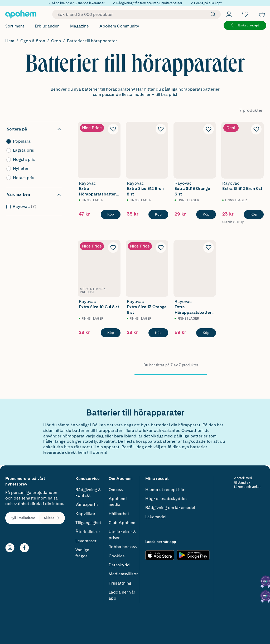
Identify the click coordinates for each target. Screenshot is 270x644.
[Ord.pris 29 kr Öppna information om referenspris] (233, 222)
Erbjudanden (47, 26)
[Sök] (212, 14)
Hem (10, 41)
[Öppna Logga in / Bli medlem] (229, 14)
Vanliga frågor (82, 551)
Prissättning (120, 582)
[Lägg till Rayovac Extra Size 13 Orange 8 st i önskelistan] (161, 248)
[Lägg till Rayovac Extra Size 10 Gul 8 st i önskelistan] (113, 248)
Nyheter (33, 169)
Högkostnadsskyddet (166, 497)
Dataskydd (119, 563)
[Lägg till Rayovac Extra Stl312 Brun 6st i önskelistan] (256, 129)
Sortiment (15, 26)
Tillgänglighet (88, 521)
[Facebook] (24, 546)
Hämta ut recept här (165, 488)
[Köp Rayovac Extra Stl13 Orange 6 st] (206, 214)
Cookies (117, 554)
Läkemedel (156, 515)
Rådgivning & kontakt (88, 491)
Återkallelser (88, 530)
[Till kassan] (262, 14)
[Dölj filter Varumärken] (34, 194)
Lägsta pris (33, 150)
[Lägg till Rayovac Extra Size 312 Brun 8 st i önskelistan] (161, 129)
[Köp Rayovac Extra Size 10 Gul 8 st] (111, 333)
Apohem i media (118, 500)
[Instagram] (10, 546)
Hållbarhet (119, 512)
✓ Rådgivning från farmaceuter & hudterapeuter (148, 3)
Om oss (116, 488)
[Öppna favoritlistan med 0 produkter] (245, 14)
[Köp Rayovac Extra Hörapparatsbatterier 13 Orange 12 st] (111, 214)
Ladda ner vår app (122, 593)
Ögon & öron (33, 41)
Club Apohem (122, 521)
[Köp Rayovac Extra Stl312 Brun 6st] (254, 214)
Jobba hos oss (123, 545)
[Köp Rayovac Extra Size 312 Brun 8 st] (158, 214)
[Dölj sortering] (34, 129)
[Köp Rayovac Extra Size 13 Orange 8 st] (158, 333)
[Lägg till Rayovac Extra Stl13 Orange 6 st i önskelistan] (209, 129)
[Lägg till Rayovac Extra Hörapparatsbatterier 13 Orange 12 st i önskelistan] (113, 129)
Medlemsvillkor (123, 572)
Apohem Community (119, 26)
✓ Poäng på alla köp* (206, 3)
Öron (56, 41)
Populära (33, 141)
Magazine (79, 26)
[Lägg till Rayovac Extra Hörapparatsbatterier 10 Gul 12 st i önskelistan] (209, 248)
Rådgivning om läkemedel (170, 506)
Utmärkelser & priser (122, 533)
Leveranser (86, 539)
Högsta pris (33, 160)
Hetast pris (33, 178)
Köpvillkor (85, 512)
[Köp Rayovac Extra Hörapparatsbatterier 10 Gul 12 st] (206, 333)
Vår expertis (87, 503)
